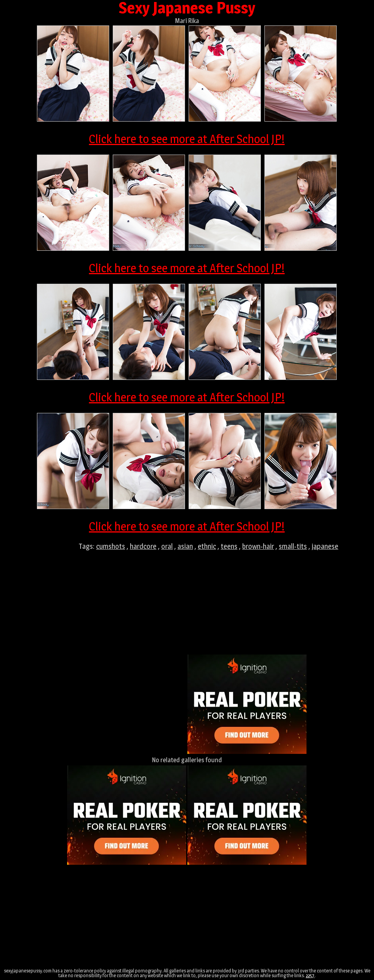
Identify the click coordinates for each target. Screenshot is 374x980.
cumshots (111, 546)
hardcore (143, 546)
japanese (325, 546)
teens (229, 546)
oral (167, 546)
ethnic (207, 546)
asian (185, 546)
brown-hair (258, 546)
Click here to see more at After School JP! (187, 139)
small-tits (293, 546)
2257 (310, 975)
